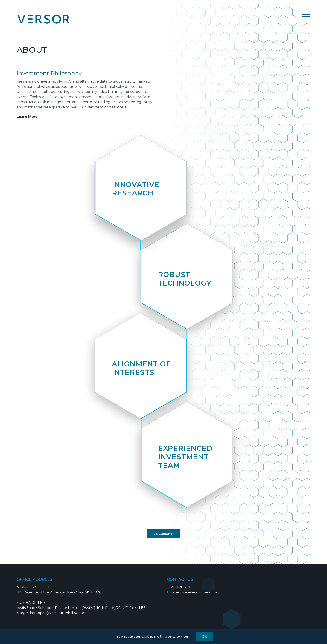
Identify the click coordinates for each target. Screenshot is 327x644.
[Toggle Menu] (306, 14)
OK (204, 636)
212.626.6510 (181, 587)
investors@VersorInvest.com (195, 592)
